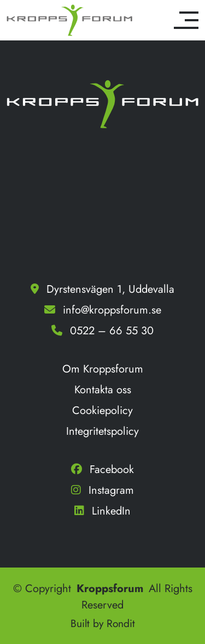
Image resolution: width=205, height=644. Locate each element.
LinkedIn (102, 511)
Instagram (102, 490)
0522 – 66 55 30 (112, 331)
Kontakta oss (103, 390)
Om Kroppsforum (103, 369)
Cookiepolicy (102, 410)
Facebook (102, 469)
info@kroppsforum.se (112, 310)
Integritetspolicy (102, 431)
